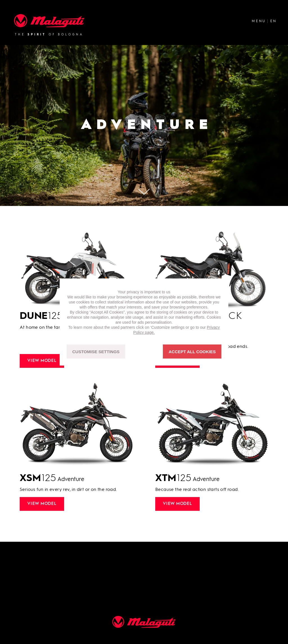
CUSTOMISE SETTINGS (96, 352)
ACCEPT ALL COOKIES (192, 352)
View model (42, 361)
